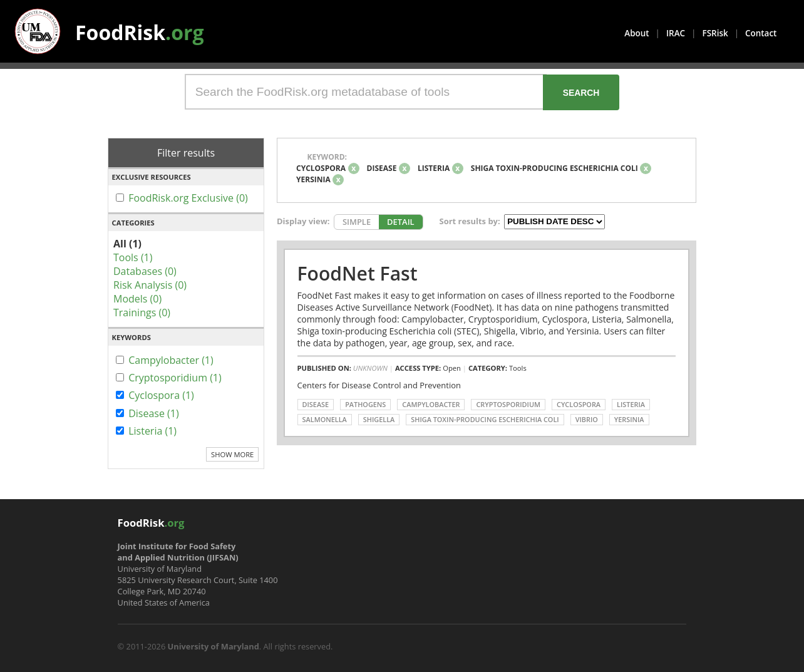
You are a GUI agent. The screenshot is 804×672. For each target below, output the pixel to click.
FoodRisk (140, 32)
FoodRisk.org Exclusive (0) (188, 198)
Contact (761, 33)
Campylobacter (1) (171, 360)
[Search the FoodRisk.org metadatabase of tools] (366, 92)
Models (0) (137, 299)
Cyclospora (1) (161, 395)
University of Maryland (214, 646)
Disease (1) (154, 413)
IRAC (676, 33)
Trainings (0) (142, 313)
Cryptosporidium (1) (175, 378)
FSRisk (715, 33)
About (636, 33)
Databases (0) (145, 271)
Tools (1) (133, 257)
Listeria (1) (152, 431)
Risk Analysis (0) (150, 285)
